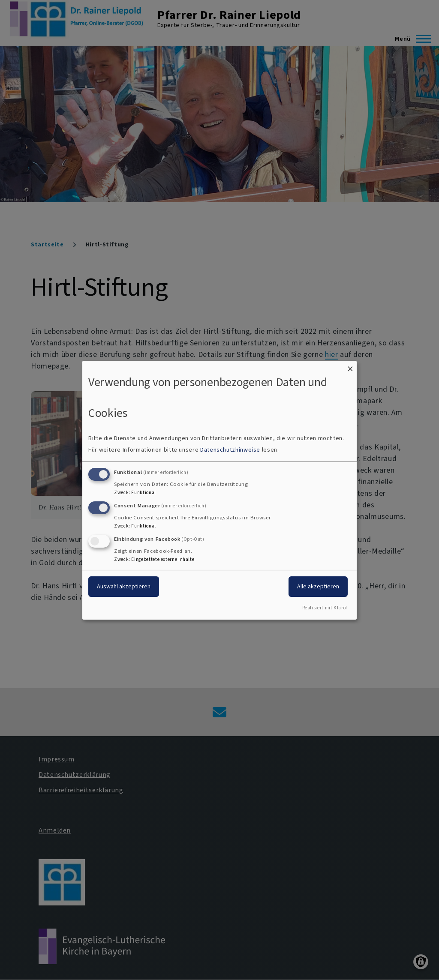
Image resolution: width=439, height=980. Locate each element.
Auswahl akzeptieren (124, 586)
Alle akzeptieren (318, 586)
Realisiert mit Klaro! (325, 608)
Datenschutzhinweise (230, 450)
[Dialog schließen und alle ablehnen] (350, 366)
